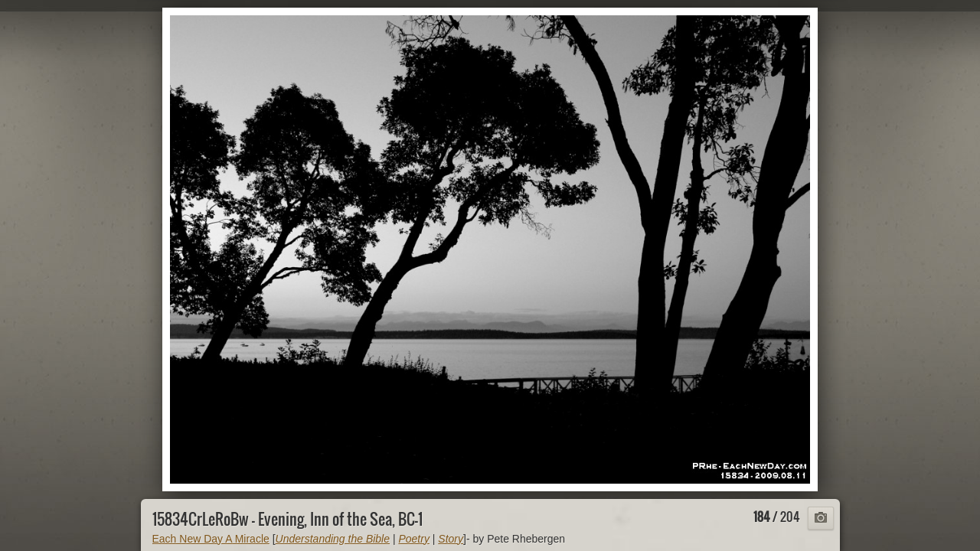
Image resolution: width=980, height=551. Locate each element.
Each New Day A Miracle (211, 539)
